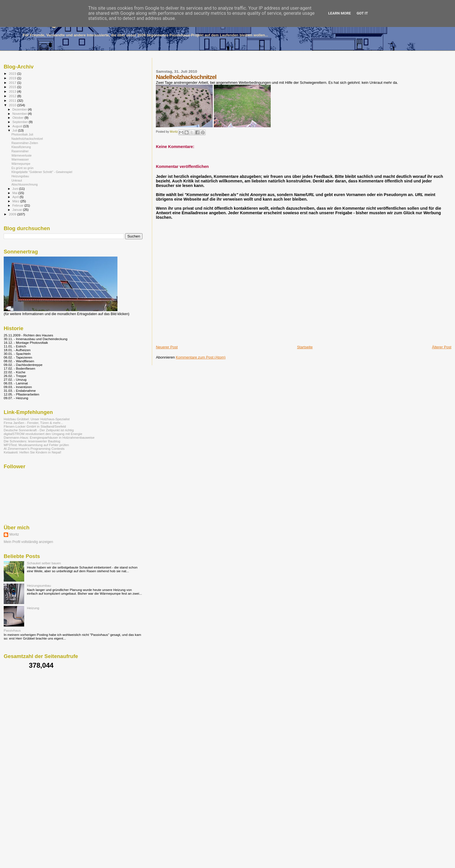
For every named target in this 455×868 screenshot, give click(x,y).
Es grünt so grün (22, 168)
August (18, 126)
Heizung (33, 608)
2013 (13, 91)
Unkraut (17, 180)
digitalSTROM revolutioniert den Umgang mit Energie (43, 434)
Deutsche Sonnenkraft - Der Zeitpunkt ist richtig (39, 430)
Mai (15, 193)
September (21, 122)
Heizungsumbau (39, 585)
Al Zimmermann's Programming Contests (34, 448)
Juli (15, 130)
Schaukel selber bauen (44, 563)
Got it (362, 13)
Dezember (20, 109)
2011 (13, 100)
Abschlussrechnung (24, 184)
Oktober (19, 118)
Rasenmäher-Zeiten (25, 143)
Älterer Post (442, 347)
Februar (18, 205)
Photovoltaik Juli (22, 134)
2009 (13, 214)
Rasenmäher (20, 151)
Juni (16, 189)
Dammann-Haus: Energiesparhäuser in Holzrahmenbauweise (49, 437)
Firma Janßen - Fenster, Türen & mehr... (33, 423)
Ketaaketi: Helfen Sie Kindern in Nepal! (33, 452)
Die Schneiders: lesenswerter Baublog (32, 441)
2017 (13, 83)
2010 (13, 105)
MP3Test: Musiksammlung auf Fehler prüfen (36, 445)
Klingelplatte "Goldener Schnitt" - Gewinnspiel (42, 172)
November (20, 114)
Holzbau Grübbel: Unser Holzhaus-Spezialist (37, 419)
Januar (18, 210)
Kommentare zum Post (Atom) (201, 357)
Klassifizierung (21, 147)
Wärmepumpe (21, 164)
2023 (13, 73)
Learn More (340, 13)
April (16, 197)
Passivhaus (12, 630)
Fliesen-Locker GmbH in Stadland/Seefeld (35, 426)
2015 (13, 87)
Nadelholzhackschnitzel (27, 139)
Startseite (305, 347)
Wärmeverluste (21, 155)
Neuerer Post (167, 347)
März (16, 201)
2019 (13, 78)
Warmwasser (20, 159)
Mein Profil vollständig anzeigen (28, 542)
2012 (13, 96)
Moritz (14, 534)
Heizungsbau (20, 176)
